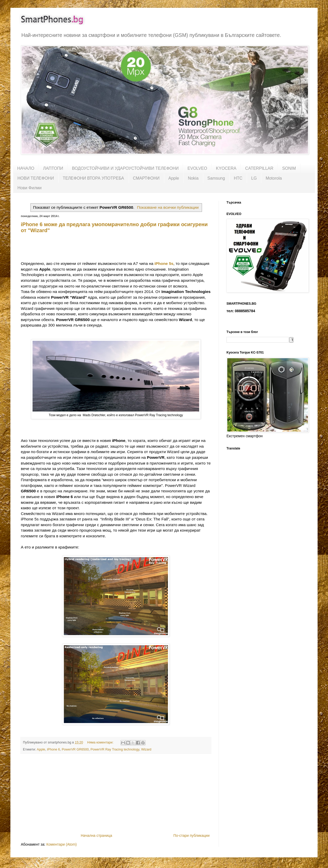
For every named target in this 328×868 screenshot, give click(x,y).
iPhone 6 (53, 749)
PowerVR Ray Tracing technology (115, 749)
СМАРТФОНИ (146, 178)
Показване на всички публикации (168, 207)
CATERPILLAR (259, 168)
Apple (174, 178)
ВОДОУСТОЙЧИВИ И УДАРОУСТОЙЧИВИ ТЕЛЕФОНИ (125, 168)
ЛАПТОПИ (53, 168)
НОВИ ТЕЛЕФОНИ (36, 178)
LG (254, 178)
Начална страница (96, 836)
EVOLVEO (197, 168)
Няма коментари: (101, 742)
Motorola (274, 178)
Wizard (146, 749)
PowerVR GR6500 (75, 749)
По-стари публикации (191, 836)
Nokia (193, 178)
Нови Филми (30, 188)
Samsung (216, 178)
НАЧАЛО (26, 168)
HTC (238, 178)
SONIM (289, 168)
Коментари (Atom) (62, 844)
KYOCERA (226, 168)
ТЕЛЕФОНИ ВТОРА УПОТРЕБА (93, 178)
